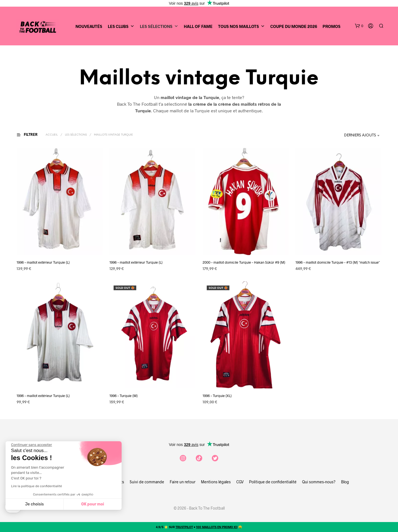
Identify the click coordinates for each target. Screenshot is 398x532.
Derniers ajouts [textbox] (360, 135)
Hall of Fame (198, 26)
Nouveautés (89, 26)
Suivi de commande (147, 482)
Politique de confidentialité (273, 482)
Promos (332, 26)
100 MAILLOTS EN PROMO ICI (217, 527)
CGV (240, 482)
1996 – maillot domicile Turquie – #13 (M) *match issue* (338, 262)
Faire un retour (183, 482)
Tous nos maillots (241, 26)
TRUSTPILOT (184, 527)
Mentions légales (216, 482)
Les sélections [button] (159, 26)
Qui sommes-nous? (319, 482)
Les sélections (76, 135)
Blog (345, 482)
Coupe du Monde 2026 (294, 26)
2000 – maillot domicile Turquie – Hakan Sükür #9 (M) (244, 262)
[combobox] (363, 136)
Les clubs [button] (121, 26)
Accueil (52, 135)
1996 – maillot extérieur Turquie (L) (43, 262)
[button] (359, 26)
